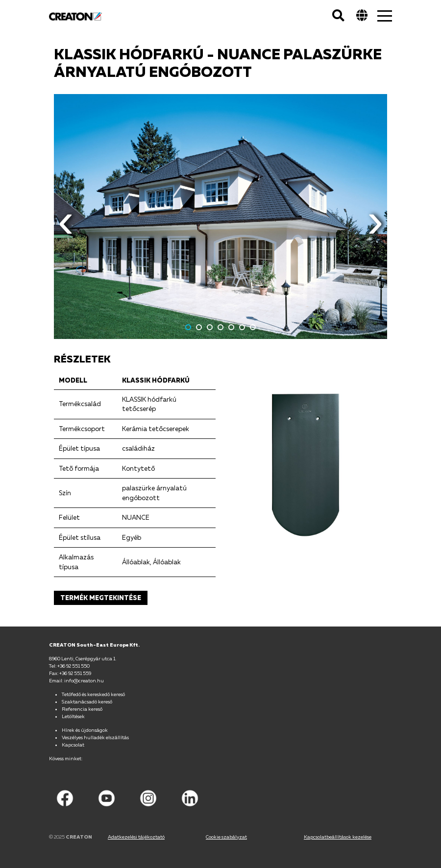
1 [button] (188, 327)
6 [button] (242, 327)
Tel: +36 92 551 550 (69, 666)
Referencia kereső (82, 709)
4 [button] (220, 327)
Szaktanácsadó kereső (87, 701)
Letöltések (73, 716)
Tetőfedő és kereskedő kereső (93, 694)
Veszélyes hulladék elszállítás (95, 737)
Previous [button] (66, 228)
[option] (220, 217)
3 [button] (210, 327)
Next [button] (375, 228)
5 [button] (231, 327)
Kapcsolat (73, 745)
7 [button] (253, 327)
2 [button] (199, 327)
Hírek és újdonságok (85, 730)
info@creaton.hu (84, 680)
